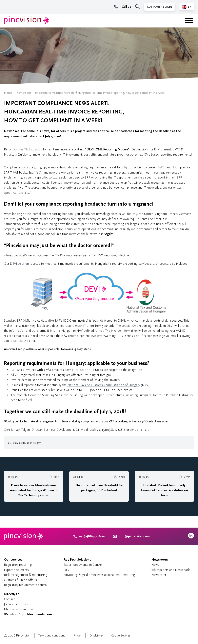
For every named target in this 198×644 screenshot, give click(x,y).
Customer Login (159, 7)
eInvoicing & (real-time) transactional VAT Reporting (99, 575)
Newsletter (159, 575)
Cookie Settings (121, 636)
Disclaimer (96, 636)
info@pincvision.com (134, 536)
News (155, 565)
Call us (123, 7)
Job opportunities (16, 604)
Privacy (77, 636)
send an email (139, 430)
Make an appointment (19, 609)
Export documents (16, 570)
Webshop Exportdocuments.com (28, 614)
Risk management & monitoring (26, 575)
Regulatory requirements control (26, 585)
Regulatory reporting (18, 565)
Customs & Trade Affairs (20, 580)
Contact (9, 599)
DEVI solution (19, 264)
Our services (13, 560)
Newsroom (24, 93)
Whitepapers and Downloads (171, 570)
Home (8, 93)
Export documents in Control (83, 565)
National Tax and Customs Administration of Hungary (104, 385)
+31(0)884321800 (89, 536)
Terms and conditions (52, 636)
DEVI (67, 570)
